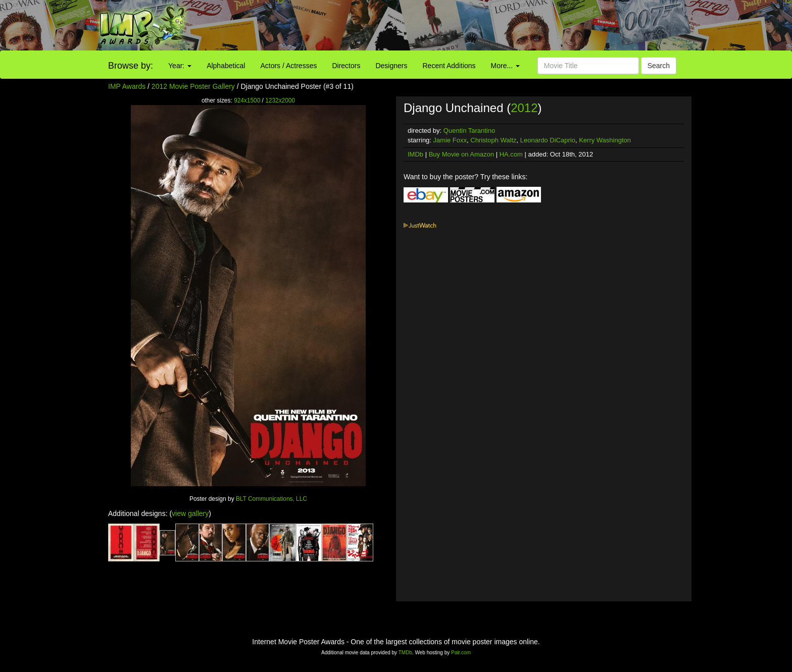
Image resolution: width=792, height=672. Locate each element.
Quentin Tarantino (469, 131)
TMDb (405, 653)
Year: (180, 66)
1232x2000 (280, 100)
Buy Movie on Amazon (461, 154)
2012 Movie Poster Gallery (193, 86)
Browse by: (131, 66)
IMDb (415, 154)
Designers (391, 66)
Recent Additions (449, 66)
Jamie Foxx (450, 140)
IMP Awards (127, 86)
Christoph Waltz (493, 140)
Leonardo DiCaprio (548, 140)
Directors (346, 66)
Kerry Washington (605, 140)
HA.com (511, 154)
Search (659, 66)
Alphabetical (226, 66)
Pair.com (461, 653)
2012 (524, 108)
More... (505, 66)
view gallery (190, 513)
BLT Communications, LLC (271, 499)
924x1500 (247, 100)
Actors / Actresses (288, 66)
